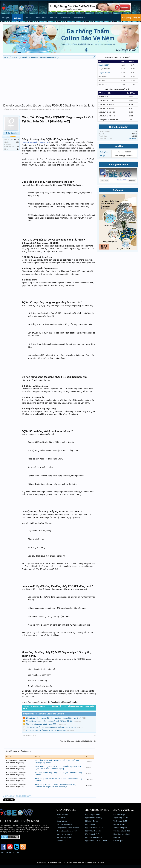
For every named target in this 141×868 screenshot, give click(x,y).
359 (17, 142)
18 (18, 147)
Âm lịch (103, 156)
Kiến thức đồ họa (92, 821)
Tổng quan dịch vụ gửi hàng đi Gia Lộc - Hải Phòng (46, 730)
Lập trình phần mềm (93, 815)
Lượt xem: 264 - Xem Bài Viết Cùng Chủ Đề (43, 714)
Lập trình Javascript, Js (94, 837)
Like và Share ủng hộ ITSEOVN (17, 796)
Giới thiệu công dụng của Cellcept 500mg (42, 724)
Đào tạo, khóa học (120, 824)
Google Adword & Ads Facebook (68, 828)
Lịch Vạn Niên (40, 18)
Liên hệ (28, 18)
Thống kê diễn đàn (119, 127)
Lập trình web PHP (92, 834)
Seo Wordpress (62, 821)
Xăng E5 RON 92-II (105, 73)
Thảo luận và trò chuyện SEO (67, 831)
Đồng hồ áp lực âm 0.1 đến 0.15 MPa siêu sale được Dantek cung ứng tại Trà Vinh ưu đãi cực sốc (56, 786)
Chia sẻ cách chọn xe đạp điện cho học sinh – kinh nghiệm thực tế (52, 718)
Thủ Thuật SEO (62, 815)
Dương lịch (104, 152)
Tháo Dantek (60, 109)
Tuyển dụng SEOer (121, 818)
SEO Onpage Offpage (64, 824)
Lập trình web (90, 824)
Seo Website (61, 818)
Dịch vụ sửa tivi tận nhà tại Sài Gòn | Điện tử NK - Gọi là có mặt (51, 727)
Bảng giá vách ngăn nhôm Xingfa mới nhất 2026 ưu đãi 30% (50, 721)
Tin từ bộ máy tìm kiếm (65, 837)
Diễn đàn (17, 18)
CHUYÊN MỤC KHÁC (124, 810)
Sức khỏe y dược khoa (122, 831)
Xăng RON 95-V (104, 65)
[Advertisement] (49, 80)
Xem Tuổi (53, 18)
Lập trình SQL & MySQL (94, 818)
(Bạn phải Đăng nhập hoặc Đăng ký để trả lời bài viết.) (78, 741)
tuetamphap (133, 138)
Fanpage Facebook (119, 165)
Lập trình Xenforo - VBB (94, 828)
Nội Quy (16, 852)
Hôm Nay (118, 146)
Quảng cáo (119, 190)
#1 (95, 735)
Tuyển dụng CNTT (120, 821)
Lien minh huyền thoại (122, 834)
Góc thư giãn (118, 841)
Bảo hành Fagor (119, 815)
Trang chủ (6, 18)
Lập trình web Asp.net (93, 831)
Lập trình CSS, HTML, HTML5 (96, 841)
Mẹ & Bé (117, 837)
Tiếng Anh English (120, 828)
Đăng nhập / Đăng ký (131, 18)
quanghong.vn (80, 18)
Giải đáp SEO (62, 841)
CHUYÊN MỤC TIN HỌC (97, 810)
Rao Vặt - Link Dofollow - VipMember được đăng (31, 109)
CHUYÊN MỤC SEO (66, 810)
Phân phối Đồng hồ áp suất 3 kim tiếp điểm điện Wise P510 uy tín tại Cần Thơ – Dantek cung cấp (59, 768)
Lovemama (66, 18)
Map (2, 852)
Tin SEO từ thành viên (64, 834)
